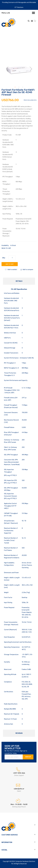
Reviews (19, 733)
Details (19, 281)
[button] (7, 69)
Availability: (5, 245)
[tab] (19, 281)
